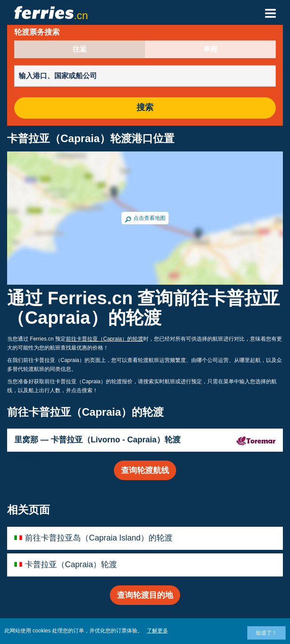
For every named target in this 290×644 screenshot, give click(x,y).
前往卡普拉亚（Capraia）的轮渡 (105, 339)
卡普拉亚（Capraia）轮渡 (71, 564)
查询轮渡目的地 (145, 595)
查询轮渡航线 (145, 470)
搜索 (145, 108)
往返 (80, 49)
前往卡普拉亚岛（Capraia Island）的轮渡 (99, 538)
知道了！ (266, 633)
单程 (210, 49)
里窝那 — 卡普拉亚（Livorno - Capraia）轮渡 (97, 440)
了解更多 (157, 631)
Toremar (29, 457)
